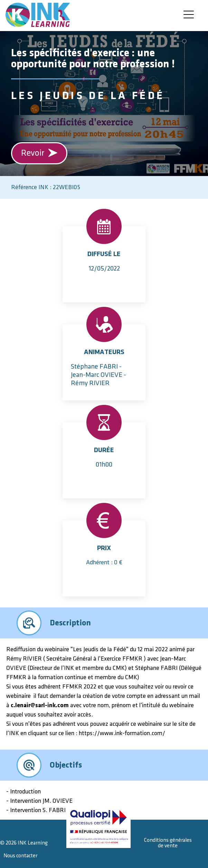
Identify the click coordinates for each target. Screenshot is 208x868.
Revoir (39, 153)
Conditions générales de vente (168, 843)
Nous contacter (20, 856)
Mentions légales (92, 843)
